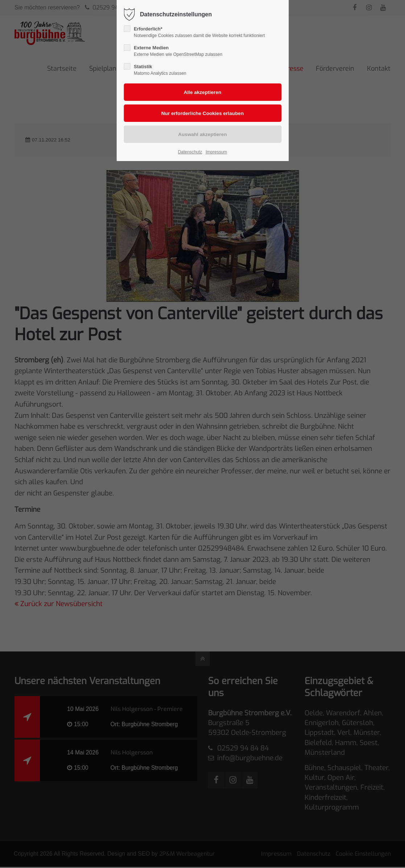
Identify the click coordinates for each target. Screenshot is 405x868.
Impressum (216, 152)
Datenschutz (190, 152)
